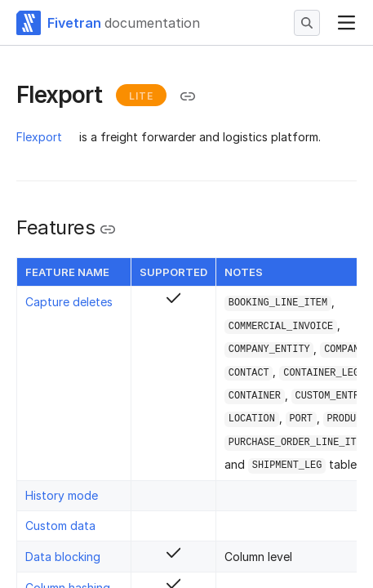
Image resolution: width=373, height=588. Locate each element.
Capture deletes (69, 302)
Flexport (39, 137)
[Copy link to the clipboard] (188, 96)
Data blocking (63, 557)
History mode (62, 495)
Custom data (60, 526)
